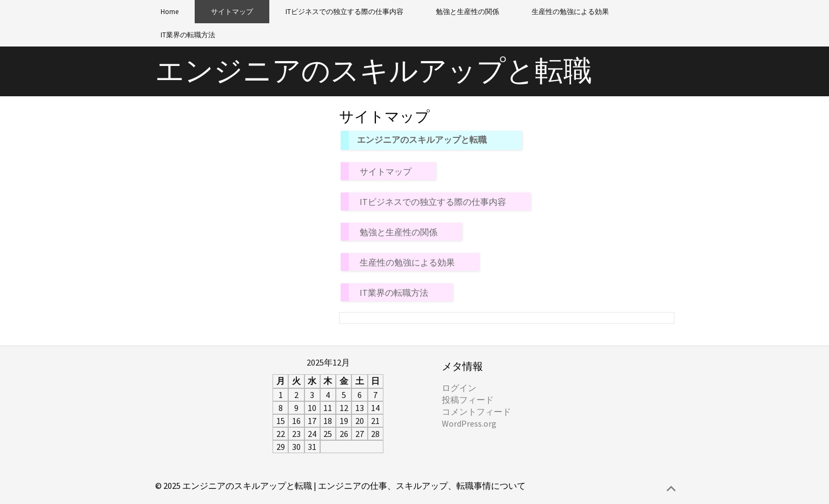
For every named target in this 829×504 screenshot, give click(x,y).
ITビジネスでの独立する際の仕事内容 (344, 12)
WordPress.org (469, 423)
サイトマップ (232, 12)
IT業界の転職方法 (188, 35)
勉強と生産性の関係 (467, 12)
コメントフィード (476, 412)
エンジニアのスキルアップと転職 (374, 71)
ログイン (459, 388)
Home (170, 12)
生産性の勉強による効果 (570, 12)
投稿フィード (468, 400)
